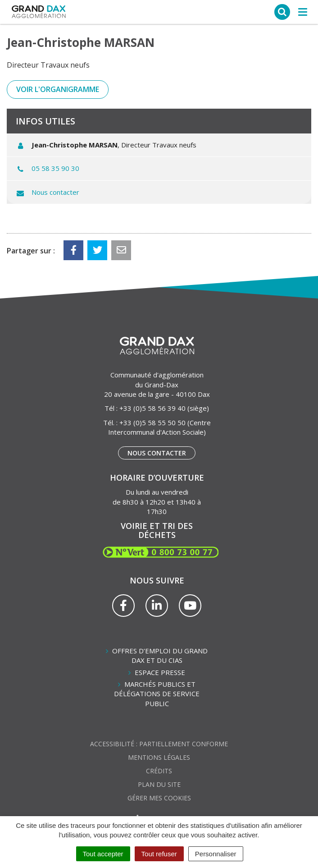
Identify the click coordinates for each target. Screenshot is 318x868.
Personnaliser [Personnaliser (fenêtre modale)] (216, 854)
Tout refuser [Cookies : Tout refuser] (159, 854)
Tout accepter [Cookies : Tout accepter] (103, 854)
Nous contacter (55, 192)
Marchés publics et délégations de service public (157, 694)
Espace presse (160, 672)
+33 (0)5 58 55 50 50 (152, 423)
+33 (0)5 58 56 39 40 (152, 408)
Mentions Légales (159, 757)
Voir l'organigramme (58, 89)
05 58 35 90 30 (55, 168)
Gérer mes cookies (159, 798)
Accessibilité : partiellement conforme (159, 744)
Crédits (159, 771)
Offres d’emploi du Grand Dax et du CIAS (160, 655)
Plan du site (159, 784)
